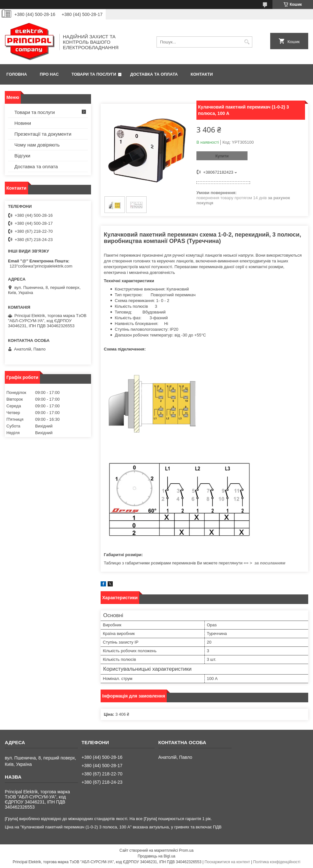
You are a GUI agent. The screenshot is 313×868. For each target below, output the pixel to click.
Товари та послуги (94, 74)
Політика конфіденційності (277, 862)
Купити (222, 156)
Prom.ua (186, 850)
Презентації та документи (43, 134)
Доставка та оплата (154, 74)
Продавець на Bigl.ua (156, 856)
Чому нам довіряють (37, 145)
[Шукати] (247, 42)
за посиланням (270, 563)
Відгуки (22, 156)
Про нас (49, 74)
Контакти (202, 74)
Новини (23, 123)
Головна (17, 74)
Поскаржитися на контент (227, 862)
